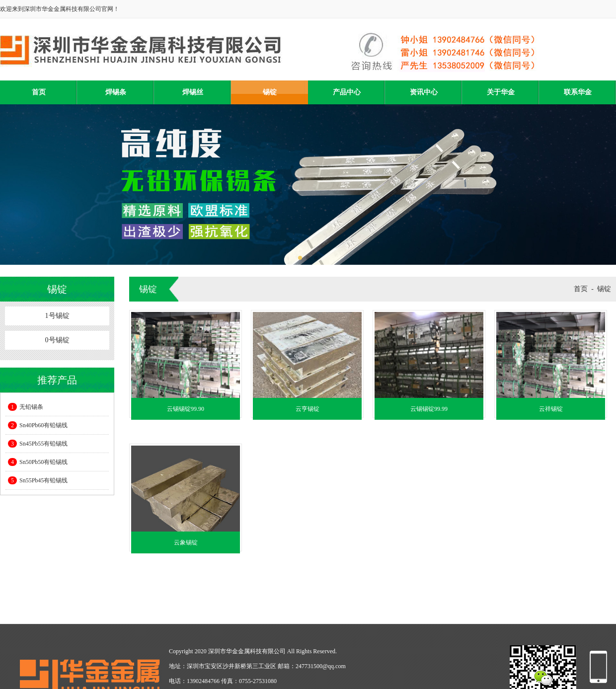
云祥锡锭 (551, 409)
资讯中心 (424, 92)
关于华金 (501, 92)
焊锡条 (116, 92)
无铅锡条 (26, 407)
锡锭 (270, 92)
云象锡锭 (186, 542)
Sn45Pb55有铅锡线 (38, 444)
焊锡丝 (193, 92)
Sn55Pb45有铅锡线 (38, 480)
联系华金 (578, 92)
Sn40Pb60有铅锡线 (38, 425)
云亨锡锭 (308, 409)
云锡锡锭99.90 (186, 409)
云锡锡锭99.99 (429, 409)
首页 (39, 92)
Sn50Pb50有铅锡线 (38, 462)
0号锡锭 (57, 340)
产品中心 (347, 92)
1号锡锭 (57, 316)
